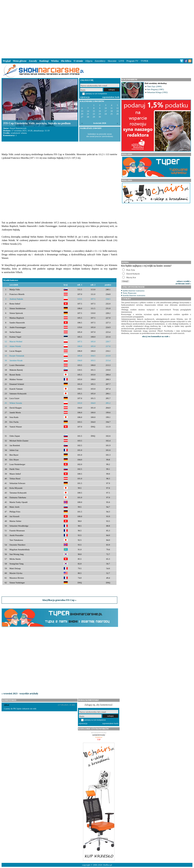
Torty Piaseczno (130, 293)
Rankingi (44, 61)
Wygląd (7, 61)
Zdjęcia (89, 61)
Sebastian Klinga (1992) (157, 92)
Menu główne (20, 61)
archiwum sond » (183, 283)
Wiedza (55, 61)
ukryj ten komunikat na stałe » (156, 336)
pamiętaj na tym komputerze (96, 94)
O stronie (78, 61)
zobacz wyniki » (184, 281)
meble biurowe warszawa (134, 291)
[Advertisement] (97, 28)
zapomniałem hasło (111, 97)
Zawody (33, 61)
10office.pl (107, 865)
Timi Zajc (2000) (154, 86)
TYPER (144, 61)
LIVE (121, 61)
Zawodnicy (100, 61)
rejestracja (85, 97)
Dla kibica (66, 61)
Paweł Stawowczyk (18, 128)
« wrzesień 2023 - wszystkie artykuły (20, 694)
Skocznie (112, 61)
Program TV (132, 61)
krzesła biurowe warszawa (134, 295)
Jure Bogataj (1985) (155, 89)
